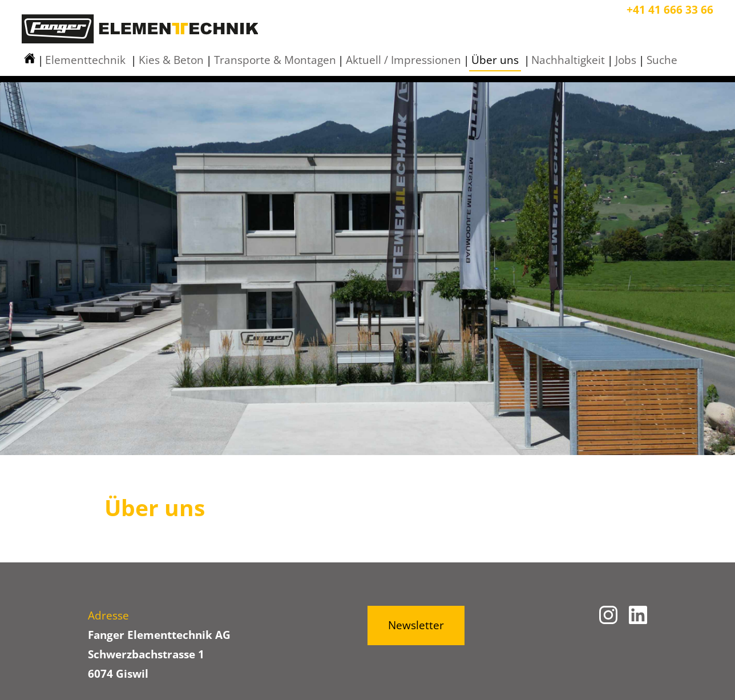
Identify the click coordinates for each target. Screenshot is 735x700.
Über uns (495, 60)
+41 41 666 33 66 (670, 10)
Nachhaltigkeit (568, 60)
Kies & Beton (171, 60)
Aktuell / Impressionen (403, 60)
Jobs (626, 60)
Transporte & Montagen (275, 60)
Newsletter (416, 625)
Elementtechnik (85, 60)
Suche (662, 60)
